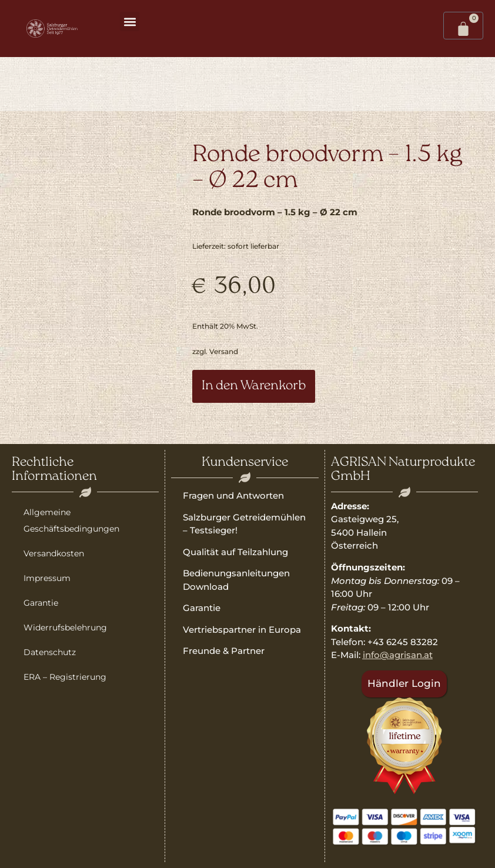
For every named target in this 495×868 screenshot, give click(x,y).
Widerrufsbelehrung (65, 627)
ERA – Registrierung (65, 677)
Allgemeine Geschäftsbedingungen (71, 520)
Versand (224, 351)
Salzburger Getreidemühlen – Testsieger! (244, 524)
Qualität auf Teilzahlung (235, 552)
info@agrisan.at (398, 655)
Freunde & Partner (224, 651)
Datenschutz (50, 652)
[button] (130, 21)
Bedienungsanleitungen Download (236, 580)
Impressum (47, 578)
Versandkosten (54, 553)
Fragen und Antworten (233, 495)
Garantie (41, 603)
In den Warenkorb (254, 386)
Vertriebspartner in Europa (242, 630)
